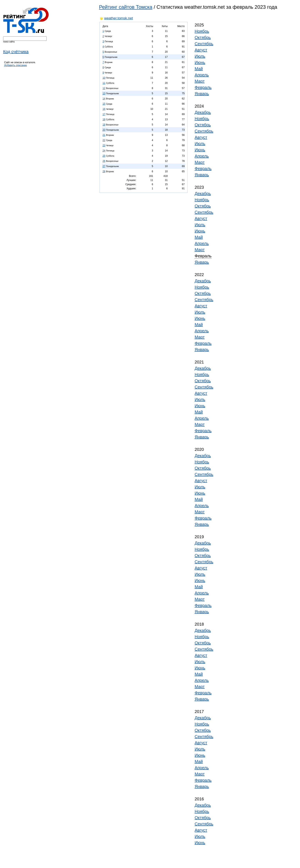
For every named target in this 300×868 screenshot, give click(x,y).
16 (104, 109)
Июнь (200, 62)
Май (199, 69)
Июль (200, 56)
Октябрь (203, 37)
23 (104, 145)
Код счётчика (16, 52)
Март (200, 81)
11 (104, 83)
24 (104, 151)
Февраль (203, 87)
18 (104, 119)
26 (104, 161)
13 (104, 93)
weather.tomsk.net (119, 18)
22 (104, 140)
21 (104, 135)
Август (201, 50)
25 (104, 156)
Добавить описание (16, 65)
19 (104, 125)
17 (104, 114)
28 (104, 171)
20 (104, 130)
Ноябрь (202, 31)
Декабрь (203, 112)
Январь (202, 94)
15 (104, 104)
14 (104, 99)
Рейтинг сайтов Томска (126, 7)
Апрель (202, 75)
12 (104, 88)
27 (104, 166)
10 (104, 78)
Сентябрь (204, 44)
